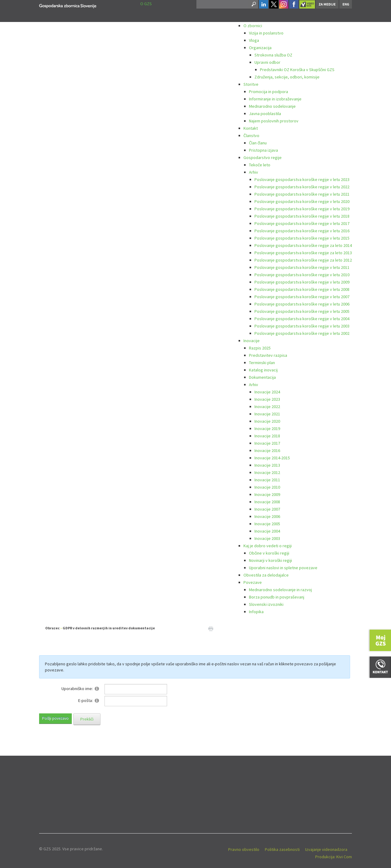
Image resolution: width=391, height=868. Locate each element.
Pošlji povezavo (55, 718)
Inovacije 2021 (267, 414)
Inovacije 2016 (267, 450)
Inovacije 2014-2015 (272, 458)
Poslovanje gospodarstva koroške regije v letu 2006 (302, 304)
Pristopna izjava (263, 150)
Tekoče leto (260, 165)
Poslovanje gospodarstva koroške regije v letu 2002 (302, 333)
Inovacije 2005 (267, 524)
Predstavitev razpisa (268, 355)
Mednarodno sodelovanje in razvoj (280, 590)
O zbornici (253, 26)
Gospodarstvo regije (263, 157)
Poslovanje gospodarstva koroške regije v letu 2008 (302, 289)
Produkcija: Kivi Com (334, 857)
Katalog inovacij (263, 370)
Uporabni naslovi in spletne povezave (283, 568)
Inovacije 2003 (267, 538)
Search (253, 4)
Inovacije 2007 (267, 509)
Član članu (258, 143)
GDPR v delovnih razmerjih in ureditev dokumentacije (109, 628)
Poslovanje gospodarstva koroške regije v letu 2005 (302, 311)
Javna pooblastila (265, 114)
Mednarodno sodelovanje (272, 106)
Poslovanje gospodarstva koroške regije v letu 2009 (302, 282)
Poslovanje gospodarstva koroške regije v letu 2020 (302, 201)
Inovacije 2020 (267, 421)
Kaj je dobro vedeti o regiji (268, 546)
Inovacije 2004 (267, 531)
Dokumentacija (262, 377)
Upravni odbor (267, 62)
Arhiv (254, 172)
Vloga (254, 40)
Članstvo (251, 136)
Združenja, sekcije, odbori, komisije (287, 77)
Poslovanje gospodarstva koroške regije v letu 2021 (302, 194)
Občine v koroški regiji (269, 553)
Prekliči (87, 719)
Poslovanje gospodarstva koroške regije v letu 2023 (302, 179)
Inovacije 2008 (267, 502)
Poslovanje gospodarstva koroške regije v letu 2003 (302, 326)
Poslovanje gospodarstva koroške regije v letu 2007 (302, 297)
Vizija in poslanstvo (266, 33)
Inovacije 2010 (267, 487)
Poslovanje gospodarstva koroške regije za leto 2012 (303, 260)
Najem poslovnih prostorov (274, 121)
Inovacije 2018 (267, 436)
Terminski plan (262, 363)
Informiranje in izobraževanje (275, 99)
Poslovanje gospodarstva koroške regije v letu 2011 (302, 267)
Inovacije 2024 (267, 392)
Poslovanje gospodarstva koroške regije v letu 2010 (302, 275)
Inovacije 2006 (267, 516)
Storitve (251, 84)
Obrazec (52, 628)
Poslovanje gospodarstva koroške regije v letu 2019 (302, 209)
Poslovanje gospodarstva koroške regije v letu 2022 (302, 187)
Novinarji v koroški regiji (270, 560)
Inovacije (252, 341)
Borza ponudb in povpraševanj (277, 597)
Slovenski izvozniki (266, 604)
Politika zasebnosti (282, 849)
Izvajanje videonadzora (326, 849)
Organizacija (260, 48)
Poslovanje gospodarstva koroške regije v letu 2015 (302, 238)
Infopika (256, 612)
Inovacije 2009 (267, 494)
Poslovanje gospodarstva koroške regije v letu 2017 (302, 223)
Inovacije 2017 (267, 443)
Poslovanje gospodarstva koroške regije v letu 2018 (302, 216)
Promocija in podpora (269, 92)
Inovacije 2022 (267, 407)
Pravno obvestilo (244, 849)
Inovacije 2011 (267, 480)
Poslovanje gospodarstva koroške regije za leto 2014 (303, 245)
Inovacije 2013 (267, 465)
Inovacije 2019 (267, 429)
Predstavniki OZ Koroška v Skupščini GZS (297, 70)
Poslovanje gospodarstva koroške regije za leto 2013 (303, 253)
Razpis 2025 (260, 348)
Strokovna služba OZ (273, 55)
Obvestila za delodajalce (266, 575)
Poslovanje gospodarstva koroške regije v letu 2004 (302, 319)
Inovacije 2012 (267, 472)
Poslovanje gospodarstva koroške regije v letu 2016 (302, 231)
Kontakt (251, 128)
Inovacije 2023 (267, 399)
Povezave (253, 582)
